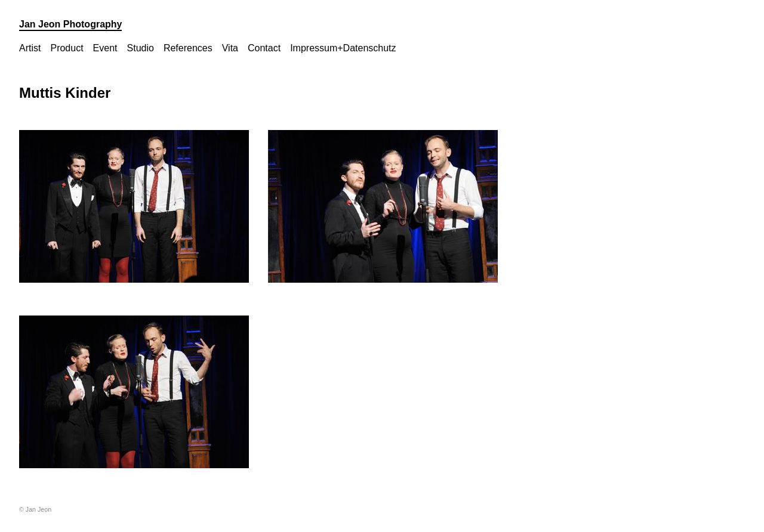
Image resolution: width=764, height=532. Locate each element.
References (188, 48)
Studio (141, 48)
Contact (264, 48)
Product (67, 48)
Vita (230, 48)
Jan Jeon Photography (70, 24)
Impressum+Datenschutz (343, 48)
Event (105, 48)
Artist (30, 48)
